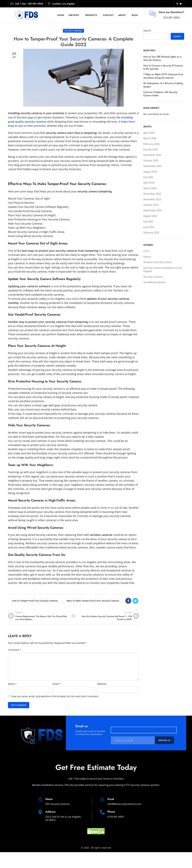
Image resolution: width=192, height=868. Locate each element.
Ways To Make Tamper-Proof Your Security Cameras (93, 601)
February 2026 (151, 144)
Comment (14, 650)
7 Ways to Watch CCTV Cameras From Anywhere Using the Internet (163, 76)
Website (102, 684)
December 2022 (152, 194)
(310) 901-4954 (116, 817)
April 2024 (149, 183)
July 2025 (148, 177)
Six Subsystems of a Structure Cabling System (163, 85)
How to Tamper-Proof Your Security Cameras (35, 601)
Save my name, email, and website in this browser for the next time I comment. (55, 696)
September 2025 (153, 166)
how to (147, 257)
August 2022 (150, 216)
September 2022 (153, 210)
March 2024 (150, 188)
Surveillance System (154, 282)
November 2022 (152, 199)
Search (147, 31)
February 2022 (151, 233)
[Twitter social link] (181, 4)
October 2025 (151, 161)
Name (12, 684)
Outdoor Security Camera (158, 262)
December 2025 (152, 155)
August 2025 (150, 172)
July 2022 (148, 221)
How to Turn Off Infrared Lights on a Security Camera (162, 58)
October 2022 (151, 205)
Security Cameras (73, 31)
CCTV (146, 251)
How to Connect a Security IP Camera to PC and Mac (163, 67)
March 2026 (150, 138)
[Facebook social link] (177, 4)
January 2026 (151, 149)
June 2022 (149, 227)
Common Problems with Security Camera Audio (160, 94)
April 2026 (149, 133)
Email (57, 684)
